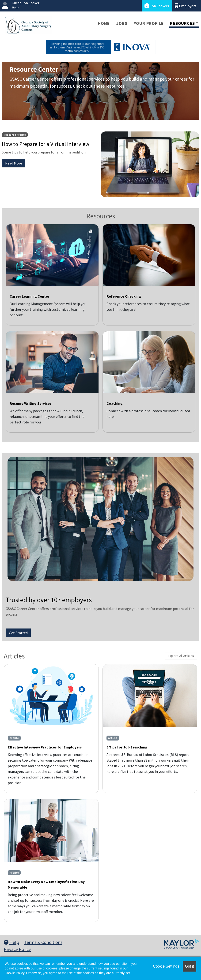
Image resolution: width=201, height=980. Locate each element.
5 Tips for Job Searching (127, 747)
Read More (14, 163)
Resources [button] (182, 23)
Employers (186, 6)
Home (104, 23)
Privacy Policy (17, 949)
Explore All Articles (181, 656)
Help (11, 942)
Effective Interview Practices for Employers (45, 747)
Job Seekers (157, 6)
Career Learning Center (29, 296)
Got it (190, 966)
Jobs (122, 23)
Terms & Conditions (43, 942)
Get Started (18, 633)
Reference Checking (124, 296)
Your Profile (149, 23)
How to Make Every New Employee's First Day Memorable (46, 884)
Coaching (115, 403)
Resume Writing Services (31, 403)
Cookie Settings (166, 966)
